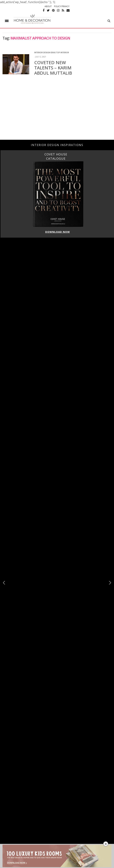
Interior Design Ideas (45, 52)
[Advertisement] (57, 113)
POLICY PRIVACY (62, 6)
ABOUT (48, 6)
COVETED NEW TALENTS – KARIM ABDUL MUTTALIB (53, 68)
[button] (110, 583)
